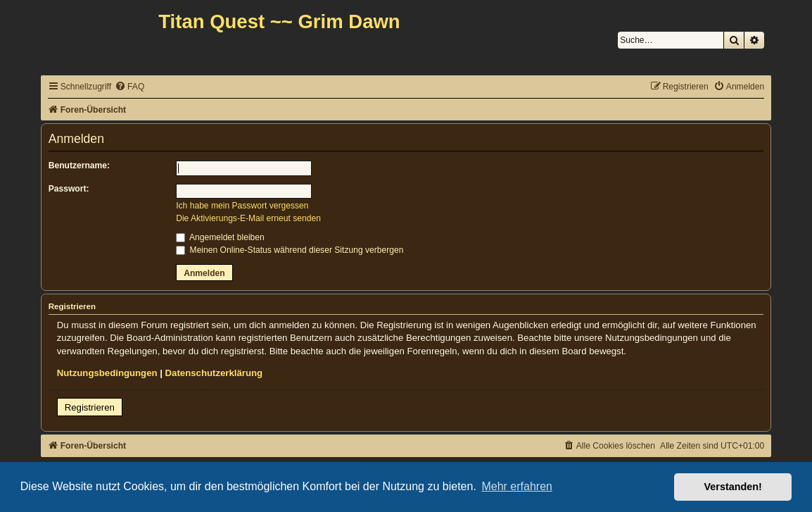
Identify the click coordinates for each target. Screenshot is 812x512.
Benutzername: (79, 166)
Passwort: (69, 189)
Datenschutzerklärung (214, 373)
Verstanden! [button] (733, 487)
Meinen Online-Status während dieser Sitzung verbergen (290, 250)
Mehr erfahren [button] (517, 486)
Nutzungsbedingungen (107, 373)
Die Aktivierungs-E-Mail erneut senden (248, 218)
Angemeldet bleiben (220, 237)
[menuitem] (129, 87)
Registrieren (90, 407)
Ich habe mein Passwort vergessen (242, 206)
